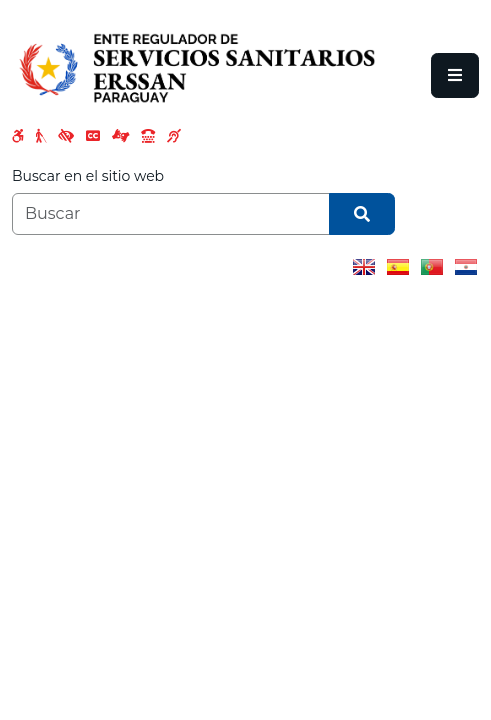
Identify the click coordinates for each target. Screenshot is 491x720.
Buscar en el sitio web (88, 176)
